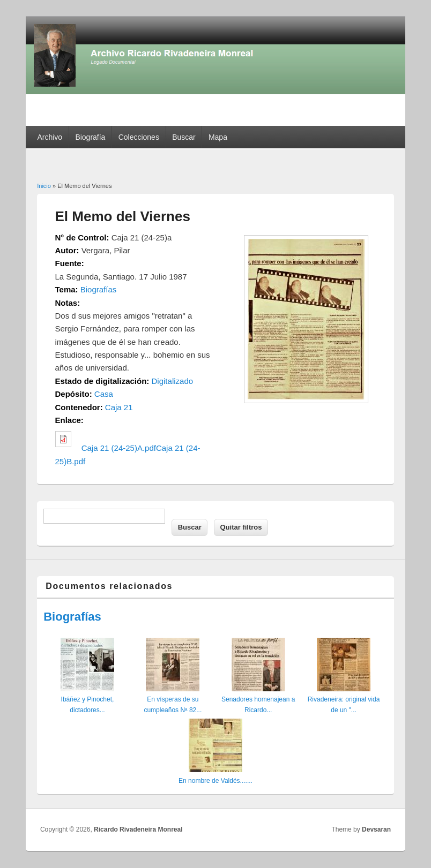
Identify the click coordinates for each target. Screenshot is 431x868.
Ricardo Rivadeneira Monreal (138, 829)
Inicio (44, 186)
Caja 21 (119, 407)
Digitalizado (173, 381)
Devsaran (376, 829)
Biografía (90, 137)
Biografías (99, 289)
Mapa (218, 137)
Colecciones (139, 137)
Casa (104, 394)
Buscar (184, 137)
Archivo (50, 137)
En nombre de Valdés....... (215, 781)
